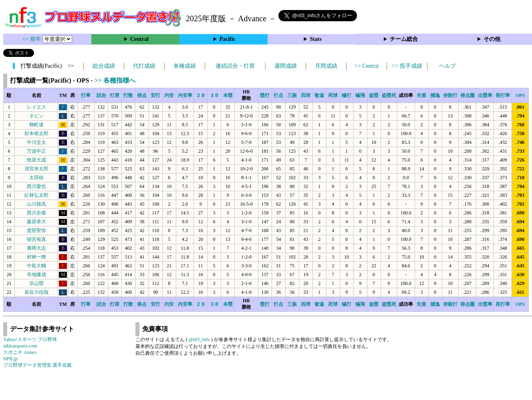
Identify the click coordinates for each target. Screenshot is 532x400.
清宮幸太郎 (36, 169)
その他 (492, 39)
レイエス (36, 107)
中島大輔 (36, 266)
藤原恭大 (36, 222)
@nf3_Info (199, 339)
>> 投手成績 (407, 66)
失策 (421, 95)
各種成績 (185, 66)
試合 (101, 95)
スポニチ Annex (20, 352)
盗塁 (374, 95)
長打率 (503, 95)
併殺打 (450, 95)
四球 (306, 95)
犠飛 (360, 95)
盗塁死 (389, 95)
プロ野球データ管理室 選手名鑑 (37, 365)
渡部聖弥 (36, 230)
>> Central (367, 66)
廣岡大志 (36, 248)
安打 (155, 95)
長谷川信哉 (36, 292)
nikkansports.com (20, 346)
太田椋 (36, 178)
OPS (520, 95)
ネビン (36, 116)
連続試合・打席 (235, 66)
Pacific (228, 39)
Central (139, 39)
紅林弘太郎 (36, 195)
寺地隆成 (36, 275)
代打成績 (144, 66)
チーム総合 (404, 39)
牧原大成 (36, 160)
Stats (316, 39)
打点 (278, 95)
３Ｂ (214, 95)
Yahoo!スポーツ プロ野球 (30, 339)
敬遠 (319, 95)
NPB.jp (10, 359)
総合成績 (104, 66)
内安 (169, 95)
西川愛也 (36, 186)
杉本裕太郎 (36, 133)
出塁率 (485, 95)
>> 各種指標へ (115, 80)
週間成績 (286, 66)
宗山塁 (36, 283)
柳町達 (36, 125)
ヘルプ (447, 66)
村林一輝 (36, 257)
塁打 (265, 95)
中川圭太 (36, 142)
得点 (142, 95)
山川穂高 (36, 204)
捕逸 (435, 95)
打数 (128, 95)
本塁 (228, 95)
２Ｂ (201, 95)
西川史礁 (36, 213)
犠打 (347, 95)
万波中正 (36, 151)
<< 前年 (33, 39)
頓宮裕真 (36, 239)
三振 (292, 95)
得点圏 (468, 95)
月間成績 (326, 66)
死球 (333, 95)
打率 (86, 95)
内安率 (185, 95)
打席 (115, 95)
